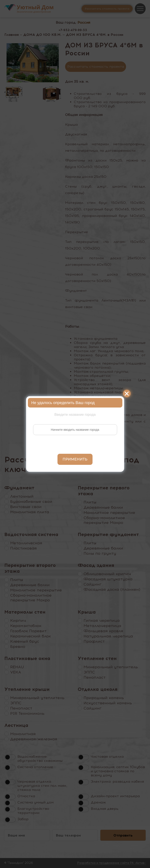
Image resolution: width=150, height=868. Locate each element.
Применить (75, 459)
